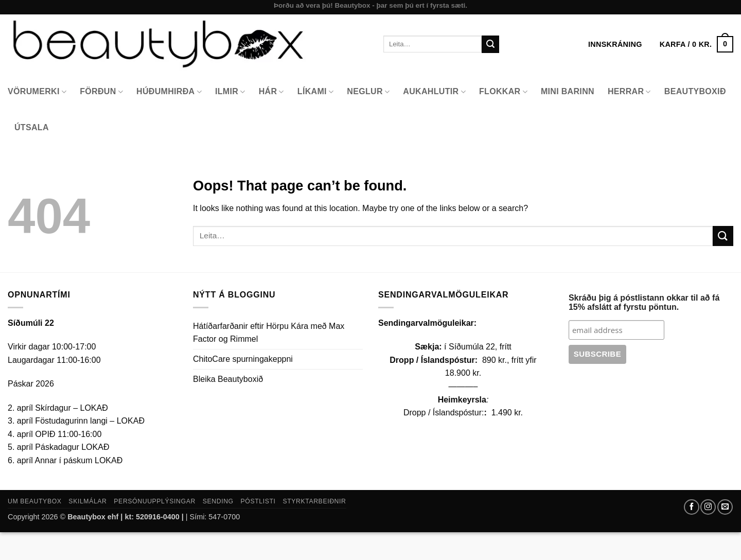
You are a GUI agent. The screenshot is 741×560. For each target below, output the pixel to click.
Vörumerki (37, 92)
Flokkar (503, 92)
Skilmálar (87, 501)
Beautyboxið (695, 91)
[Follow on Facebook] (692, 507)
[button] (696, 44)
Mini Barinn (568, 91)
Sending (218, 501)
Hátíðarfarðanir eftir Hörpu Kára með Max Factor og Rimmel (269, 333)
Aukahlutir (434, 92)
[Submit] (490, 44)
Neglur (368, 92)
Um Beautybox (35, 501)
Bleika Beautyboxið (228, 379)
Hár (271, 92)
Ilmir (230, 92)
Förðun (101, 92)
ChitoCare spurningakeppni (243, 359)
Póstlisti (258, 501)
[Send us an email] (725, 507)
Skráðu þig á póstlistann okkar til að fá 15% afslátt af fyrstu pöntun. (644, 302)
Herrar (629, 92)
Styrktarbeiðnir (314, 501)
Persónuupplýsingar (155, 501)
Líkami (316, 92)
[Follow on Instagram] (708, 507)
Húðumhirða (169, 92)
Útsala (32, 127)
